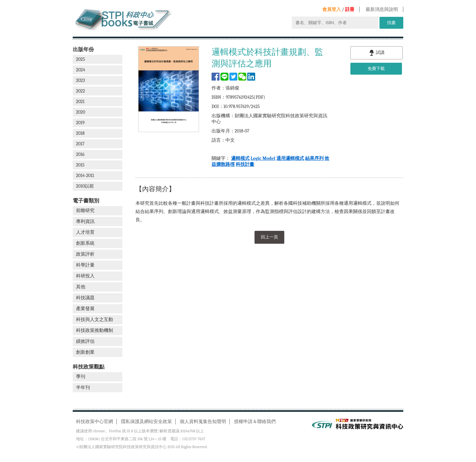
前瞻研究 (85, 211)
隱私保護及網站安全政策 (146, 422)
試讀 (377, 53)
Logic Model (263, 158)
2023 (80, 80)
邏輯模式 (240, 158)
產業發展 (85, 309)
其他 (81, 287)
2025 (80, 59)
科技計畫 (245, 164)
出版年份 (83, 49)
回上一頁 (269, 237)
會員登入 (332, 9)
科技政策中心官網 (95, 422)
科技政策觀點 (89, 367)
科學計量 (85, 265)
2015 (80, 165)
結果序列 (314, 158)
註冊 (350, 9)
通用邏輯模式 (290, 158)
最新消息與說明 (382, 9)
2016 (80, 154)
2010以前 (85, 186)
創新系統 (85, 243)
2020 (81, 112)
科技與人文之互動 (95, 320)
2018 (80, 133)
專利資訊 (85, 221)
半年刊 (83, 388)
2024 (80, 70)
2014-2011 (85, 176)
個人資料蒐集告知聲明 (203, 422)
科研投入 (85, 276)
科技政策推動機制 (95, 330)
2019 (80, 123)
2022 (80, 91)
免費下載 (376, 69)
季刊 (81, 377)
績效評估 (85, 341)
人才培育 (85, 232)
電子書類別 (86, 201)
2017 (80, 144)
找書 (391, 23)
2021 (80, 102)
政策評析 (85, 254)
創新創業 (85, 352)
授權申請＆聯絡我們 (255, 422)
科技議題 (85, 298)
